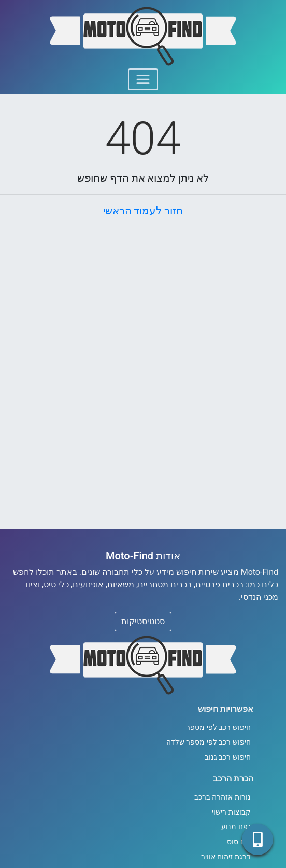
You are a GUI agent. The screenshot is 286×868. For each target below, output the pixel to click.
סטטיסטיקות (143, 621)
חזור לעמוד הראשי (143, 211)
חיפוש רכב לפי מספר (218, 728)
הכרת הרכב (233, 779)
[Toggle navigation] (143, 79)
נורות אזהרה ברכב (223, 797)
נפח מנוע (236, 827)
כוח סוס (239, 842)
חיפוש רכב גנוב (228, 757)
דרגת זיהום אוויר (226, 857)
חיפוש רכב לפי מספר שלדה (209, 742)
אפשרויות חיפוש (226, 709)
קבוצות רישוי (231, 812)
